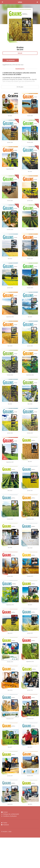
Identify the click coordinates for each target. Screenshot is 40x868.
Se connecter (11, 60)
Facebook (5, 825)
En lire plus (20, 87)
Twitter (4, 823)
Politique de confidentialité (10, 814)
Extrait (20, 53)
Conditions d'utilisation (9, 816)
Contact (4, 812)
